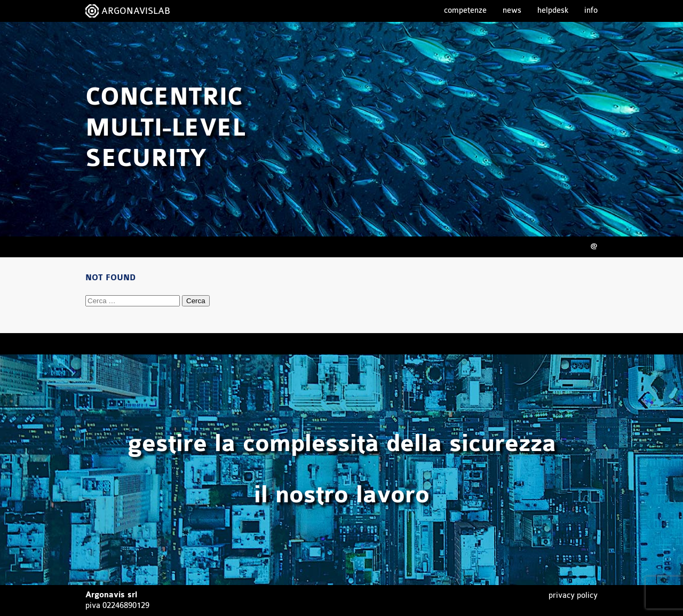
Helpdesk (553, 10)
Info (591, 10)
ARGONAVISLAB (136, 11)
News (512, 10)
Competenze (465, 10)
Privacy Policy (573, 595)
